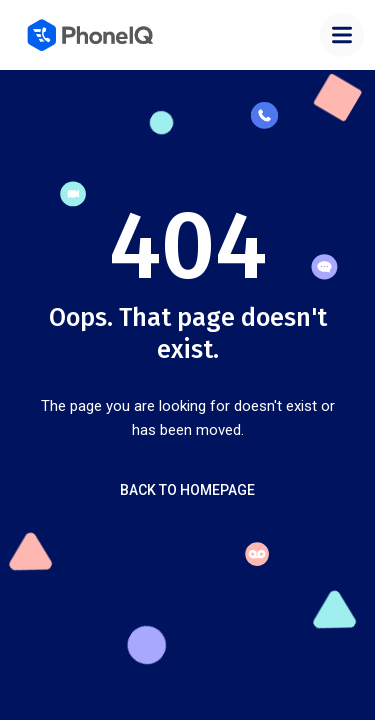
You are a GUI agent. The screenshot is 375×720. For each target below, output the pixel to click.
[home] (92, 35)
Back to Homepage (187, 490)
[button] (342, 35)
